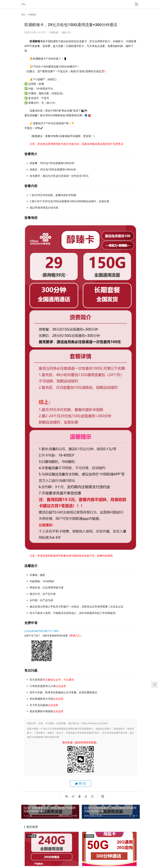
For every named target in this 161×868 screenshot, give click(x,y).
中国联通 (54, 32)
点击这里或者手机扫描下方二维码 (41, 631)
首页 (23, 15)
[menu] (136, 5)
